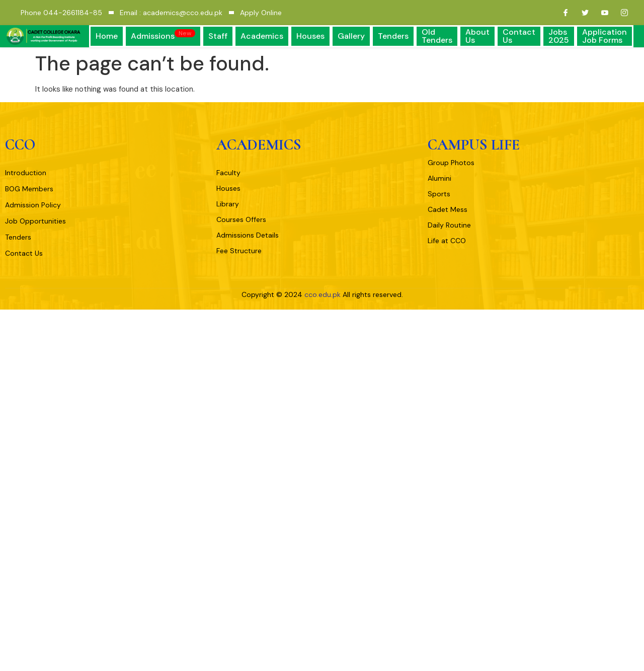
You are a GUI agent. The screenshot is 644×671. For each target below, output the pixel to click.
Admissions (163, 35)
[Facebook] (561, 13)
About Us (477, 36)
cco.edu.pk (323, 294)
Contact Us (519, 36)
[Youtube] (601, 13)
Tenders (393, 36)
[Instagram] (620, 13)
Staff (218, 36)
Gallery (351, 36)
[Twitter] (581, 13)
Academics (262, 36)
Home (107, 36)
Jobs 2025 (559, 36)
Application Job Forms (605, 36)
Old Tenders (437, 36)
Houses (310, 36)
